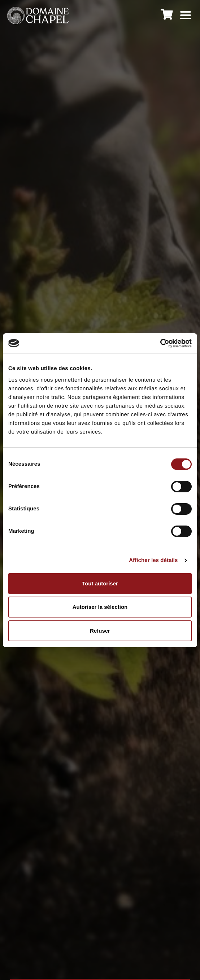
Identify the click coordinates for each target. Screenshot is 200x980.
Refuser (100, 631)
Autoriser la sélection (100, 607)
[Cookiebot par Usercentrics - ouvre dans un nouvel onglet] (160, 343)
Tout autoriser (100, 583)
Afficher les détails (153, 560)
